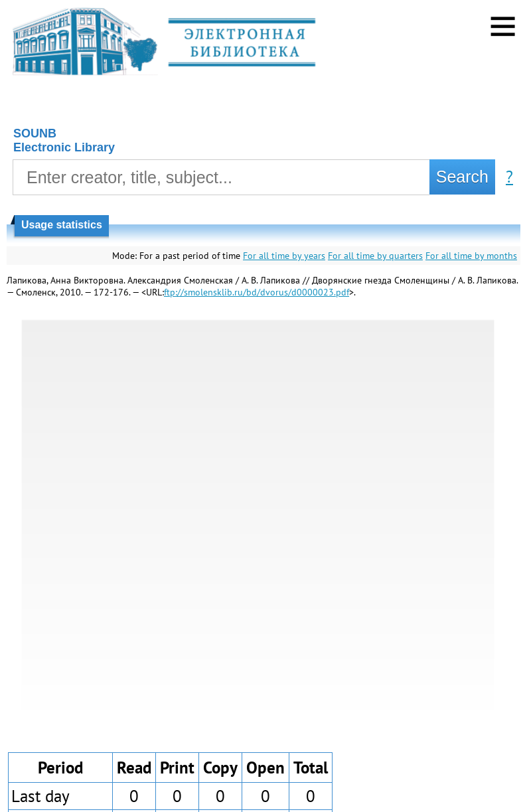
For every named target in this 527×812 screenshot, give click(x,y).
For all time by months (471, 256)
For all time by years (284, 256)
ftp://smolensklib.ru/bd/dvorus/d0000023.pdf (257, 292)
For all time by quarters (375, 256)
